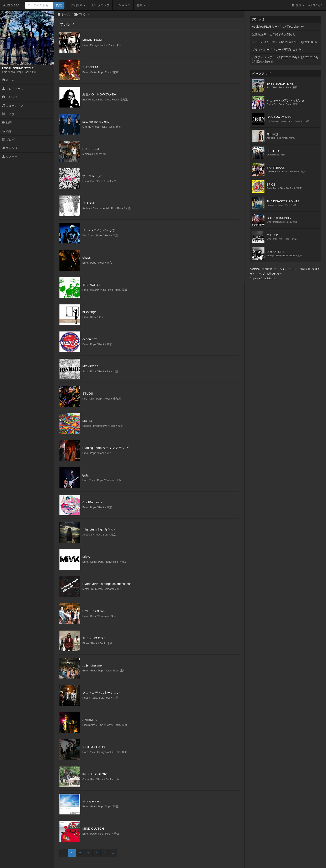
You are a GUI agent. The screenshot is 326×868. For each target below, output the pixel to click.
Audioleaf (11, 5)
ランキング (123, 5)
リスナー (10, 157)
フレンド (10, 148)
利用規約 (267, 269)
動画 (7, 123)
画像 (7, 131)
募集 (141, 5)
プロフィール (13, 89)
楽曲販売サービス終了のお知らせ (274, 34)
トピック (10, 97)
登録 (298, 5)
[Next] (113, 853)
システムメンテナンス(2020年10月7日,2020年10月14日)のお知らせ (285, 59)
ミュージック (13, 106)
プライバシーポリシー (286, 269)
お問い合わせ (274, 274)
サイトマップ (257, 274)
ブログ (8, 140)
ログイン (316, 5)
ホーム (8, 80)
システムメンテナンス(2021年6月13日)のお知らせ (285, 42)
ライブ (8, 114)
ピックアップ (101, 5)
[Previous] (64, 853)
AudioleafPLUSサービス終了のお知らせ (278, 27)
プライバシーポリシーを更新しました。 (278, 50)
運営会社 (305, 269)
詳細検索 (78, 5)
